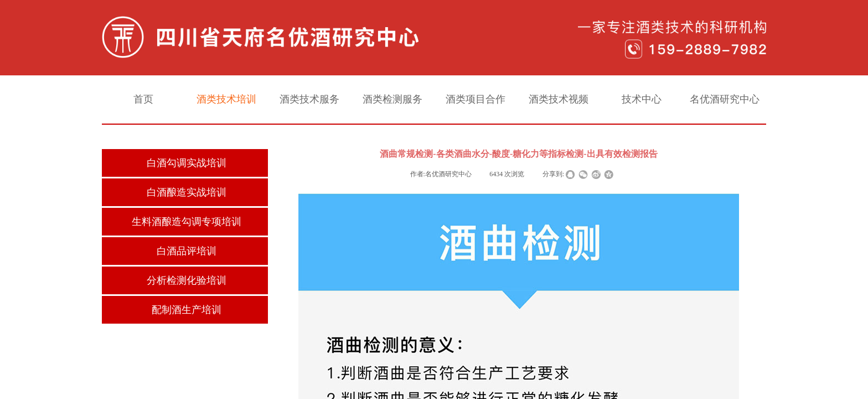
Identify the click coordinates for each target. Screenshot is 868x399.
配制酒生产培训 (187, 310)
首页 (143, 99)
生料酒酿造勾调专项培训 (187, 222)
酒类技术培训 (226, 99)
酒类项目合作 (476, 99)
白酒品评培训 (187, 251)
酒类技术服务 (309, 99)
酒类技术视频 (559, 99)
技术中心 (642, 99)
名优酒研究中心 (725, 99)
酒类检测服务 (392, 99)
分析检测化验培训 (187, 280)
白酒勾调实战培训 (187, 163)
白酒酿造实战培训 (187, 192)
